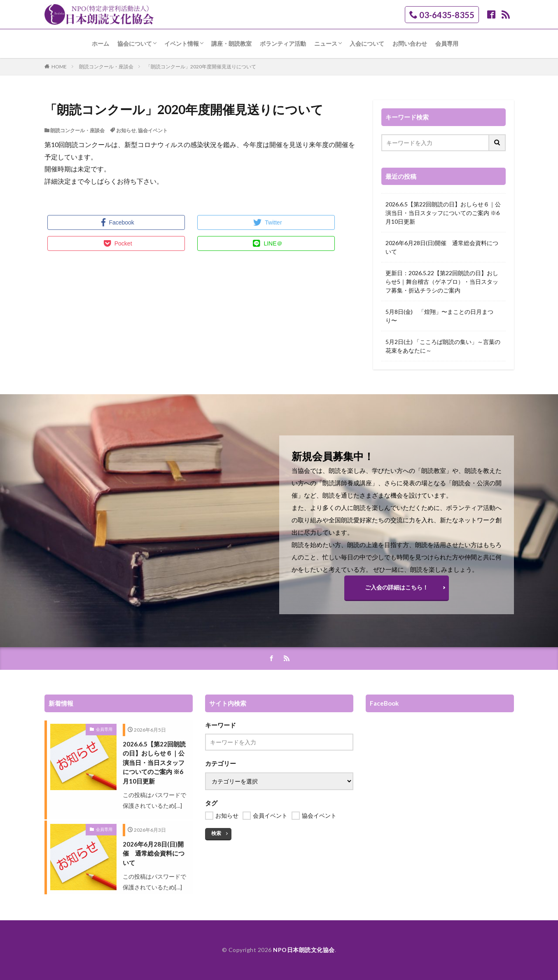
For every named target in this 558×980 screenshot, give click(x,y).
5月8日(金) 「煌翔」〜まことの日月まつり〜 (439, 316)
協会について (135, 43)
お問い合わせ (410, 43)
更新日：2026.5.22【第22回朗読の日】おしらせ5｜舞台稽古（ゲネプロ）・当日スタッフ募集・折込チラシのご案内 (442, 282)
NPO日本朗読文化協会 (304, 950)
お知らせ (126, 130)
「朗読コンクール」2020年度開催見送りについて (201, 67)
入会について (367, 43)
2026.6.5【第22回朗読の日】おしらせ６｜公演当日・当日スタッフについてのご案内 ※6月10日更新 (443, 213)
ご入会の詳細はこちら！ (397, 587)
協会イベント (153, 130)
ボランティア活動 (283, 43)
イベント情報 (182, 43)
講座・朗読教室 (231, 43)
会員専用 (447, 43)
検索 (216, 833)
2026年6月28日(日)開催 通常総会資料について (442, 247)
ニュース (326, 43)
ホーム (100, 43)
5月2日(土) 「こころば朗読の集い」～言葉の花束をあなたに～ (443, 346)
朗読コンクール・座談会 (106, 67)
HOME (59, 67)
